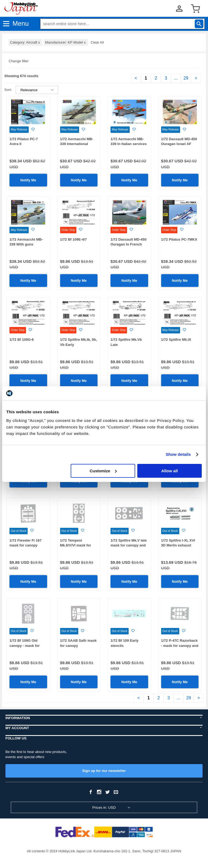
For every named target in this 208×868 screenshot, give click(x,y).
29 (186, 78)
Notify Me (28, 180)
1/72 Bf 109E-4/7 (74, 239)
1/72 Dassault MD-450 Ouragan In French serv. (129, 244)
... (176, 78)
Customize (103, 471)
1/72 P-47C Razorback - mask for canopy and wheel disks (180, 646)
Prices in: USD (104, 808)
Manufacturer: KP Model (66, 42)
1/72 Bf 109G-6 (22, 340)
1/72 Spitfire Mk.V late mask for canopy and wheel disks (129, 545)
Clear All (97, 42)
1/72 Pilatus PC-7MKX (179, 239)
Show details (178, 454)
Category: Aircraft (25, 42)
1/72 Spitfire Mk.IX (176, 340)
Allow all (169, 471)
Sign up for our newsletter (104, 771)
